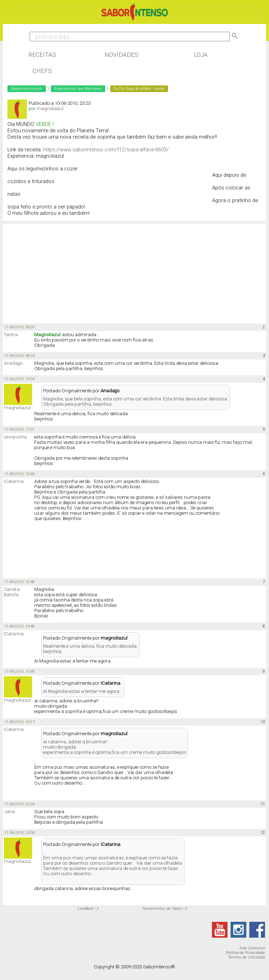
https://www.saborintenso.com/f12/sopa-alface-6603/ (106, 150)
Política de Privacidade (246, 953)
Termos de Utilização (247, 957)
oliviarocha (15, 437)
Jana (9, 812)
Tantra (11, 335)
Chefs (42, 71)
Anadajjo (13, 363)
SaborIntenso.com (27, 89)
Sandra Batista (12, 592)
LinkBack (86, 909)
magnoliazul (50, 108)
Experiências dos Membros (78, 89)
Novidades (121, 55)
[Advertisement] (59, 270)
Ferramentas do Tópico (162, 909)
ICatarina (14, 481)
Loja (201, 55)
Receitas (42, 55)
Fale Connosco (252, 948)
